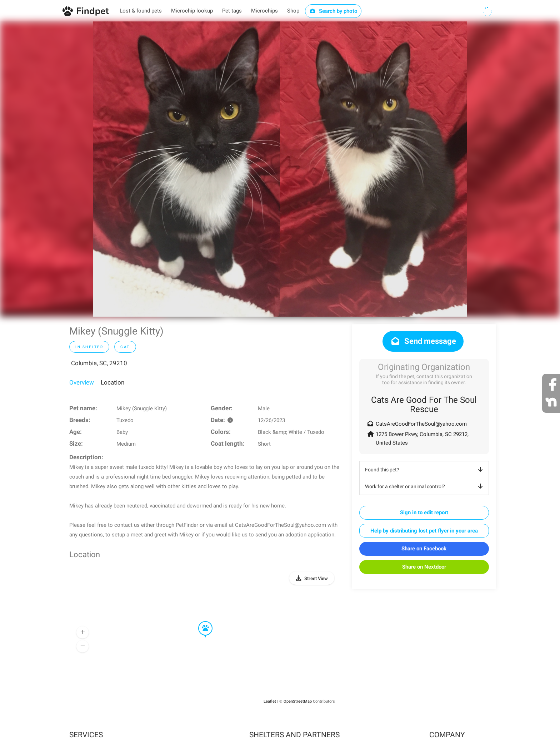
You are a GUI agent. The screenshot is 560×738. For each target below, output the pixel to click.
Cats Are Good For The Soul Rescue (424, 405)
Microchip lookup (192, 11)
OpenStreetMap (298, 701)
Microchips (264, 11)
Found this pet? (425, 470)
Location (112, 382)
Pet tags (232, 11)
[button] (200, 621)
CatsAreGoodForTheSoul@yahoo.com (421, 424)
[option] (187, 169)
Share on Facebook (424, 549)
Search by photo (333, 11)
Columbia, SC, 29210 (99, 363)
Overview (82, 382)
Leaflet (270, 701)
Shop (293, 11)
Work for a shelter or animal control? (425, 486)
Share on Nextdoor (424, 567)
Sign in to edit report (424, 512)
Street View (316, 578)
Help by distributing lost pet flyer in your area (424, 531)
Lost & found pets (141, 11)
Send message (423, 341)
